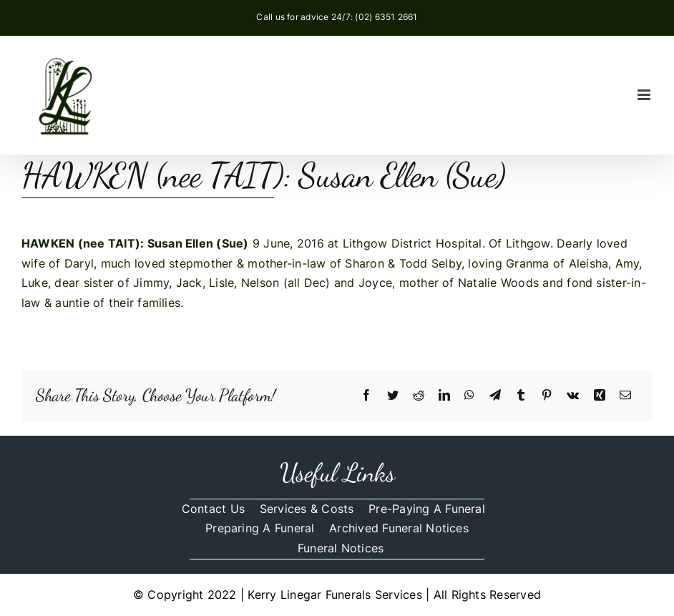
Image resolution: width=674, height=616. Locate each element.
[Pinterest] (547, 396)
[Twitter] (393, 396)
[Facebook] (366, 396)
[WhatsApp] (469, 396)
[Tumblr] (521, 396)
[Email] (625, 396)
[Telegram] (495, 396)
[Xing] (600, 396)
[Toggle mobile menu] (645, 95)
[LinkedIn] (444, 396)
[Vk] (573, 396)
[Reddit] (419, 396)
